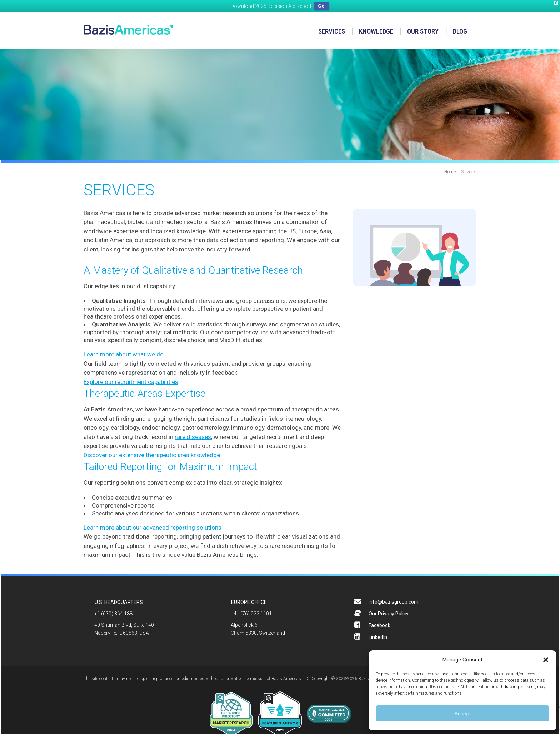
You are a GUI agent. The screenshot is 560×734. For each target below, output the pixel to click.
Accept (462, 713)
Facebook (379, 624)
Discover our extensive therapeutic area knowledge (152, 454)
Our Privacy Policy (389, 613)
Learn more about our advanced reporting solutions (152, 526)
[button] (546, 660)
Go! (322, 6)
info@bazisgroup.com (394, 601)
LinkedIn (378, 636)
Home (450, 171)
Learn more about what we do (124, 354)
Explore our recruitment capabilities (131, 381)
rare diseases (193, 436)
